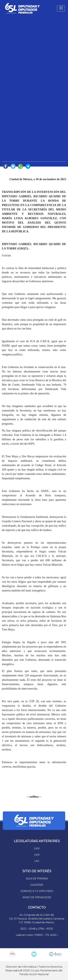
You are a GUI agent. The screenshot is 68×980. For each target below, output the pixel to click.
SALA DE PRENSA (37, 879)
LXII (37, 861)
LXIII (37, 855)
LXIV (37, 848)
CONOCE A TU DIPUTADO (37, 891)
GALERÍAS (37, 885)
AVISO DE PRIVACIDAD (37, 897)
